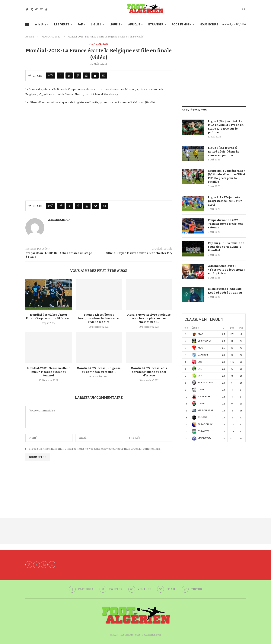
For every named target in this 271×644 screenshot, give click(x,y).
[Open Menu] (27, 24)
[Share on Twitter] (69, 76)
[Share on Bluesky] (95, 76)
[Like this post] (52, 76)
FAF (80, 24)
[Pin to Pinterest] (78, 76)
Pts (241, 328)
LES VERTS (62, 24)
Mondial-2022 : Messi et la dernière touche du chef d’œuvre (149, 372)
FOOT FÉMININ (182, 24)
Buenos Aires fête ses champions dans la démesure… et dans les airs (99, 319)
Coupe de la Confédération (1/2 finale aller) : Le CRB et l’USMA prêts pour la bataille (227, 176)
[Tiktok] (46, 9)
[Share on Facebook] (60, 76)
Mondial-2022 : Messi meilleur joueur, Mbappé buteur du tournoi (49, 372)
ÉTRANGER (156, 24)
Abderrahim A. (60, 220)
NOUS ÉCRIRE (209, 24)
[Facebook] (27, 9)
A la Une (41, 24)
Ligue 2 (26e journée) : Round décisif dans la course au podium (223, 152)
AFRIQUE (134, 24)
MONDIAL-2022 (51, 37)
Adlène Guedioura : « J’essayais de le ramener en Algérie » (226, 270)
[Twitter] (32, 9)
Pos (186, 328)
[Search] (244, 10)
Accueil (30, 37)
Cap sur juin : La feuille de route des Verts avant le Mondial (226, 247)
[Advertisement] (214, 69)
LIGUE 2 (115, 24)
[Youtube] (37, 9)
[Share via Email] (104, 76)
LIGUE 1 (96, 24)
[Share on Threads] (86, 76)
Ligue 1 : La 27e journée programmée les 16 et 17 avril (225, 201)
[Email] (42, 9)
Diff (232, 328)
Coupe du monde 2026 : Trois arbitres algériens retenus (225, 224)
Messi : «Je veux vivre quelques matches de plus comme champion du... (149, 319)
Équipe (195, 328)
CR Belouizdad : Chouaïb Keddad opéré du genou (225, 291)
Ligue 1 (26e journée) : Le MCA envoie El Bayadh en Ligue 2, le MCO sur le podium (226, 127)
